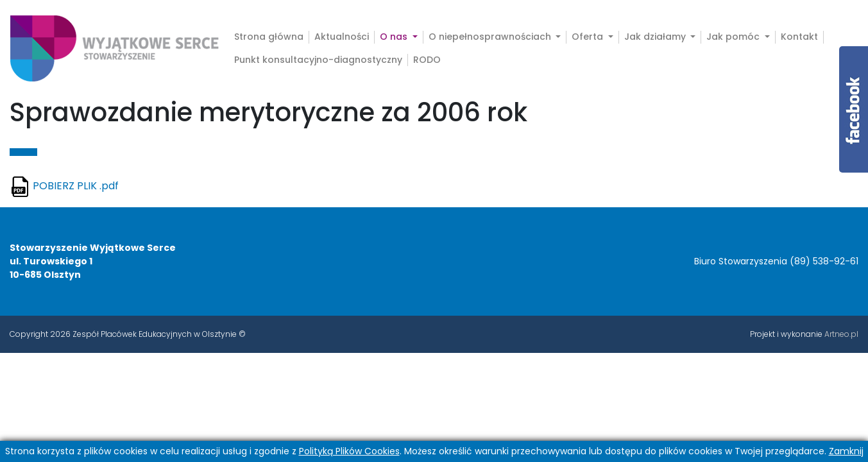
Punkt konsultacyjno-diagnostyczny (318, 60)
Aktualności (342, 37)
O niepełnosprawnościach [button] (491, 37)
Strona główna (269, 37)
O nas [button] (402, 37)
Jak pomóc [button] (734, 37)
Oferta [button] (589, 37)
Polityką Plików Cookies (349, 451)
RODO (427, 60)
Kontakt (799, 37)
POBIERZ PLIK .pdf (76, 186)
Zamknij (846, 451)
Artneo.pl (841, 334)
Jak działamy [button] (656, 37)
